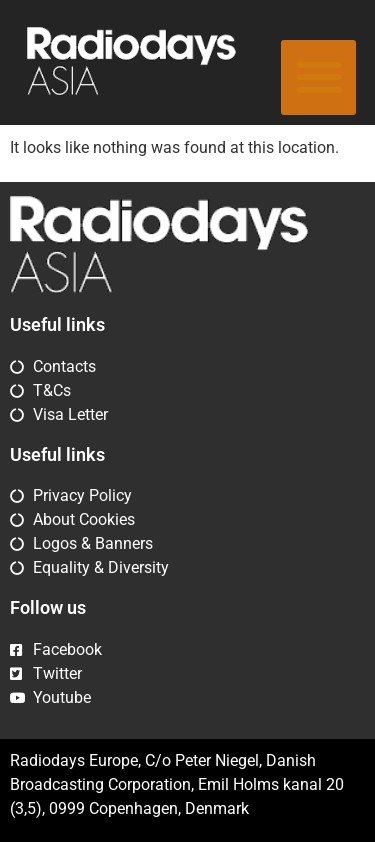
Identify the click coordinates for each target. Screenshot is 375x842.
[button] (318, 77)
